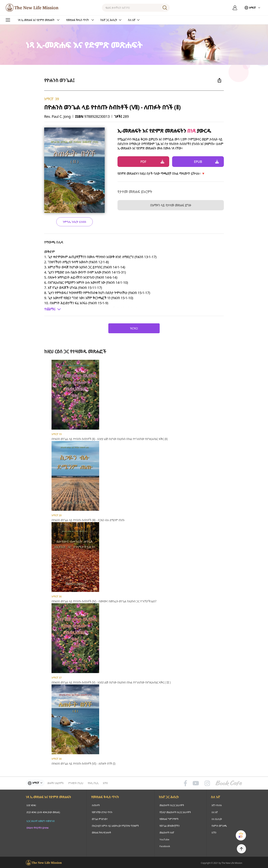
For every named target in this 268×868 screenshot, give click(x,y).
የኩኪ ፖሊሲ (95, 783)
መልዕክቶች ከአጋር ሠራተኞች (172, 805)
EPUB (198, 162)
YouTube (164, 838)
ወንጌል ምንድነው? (99, 819)
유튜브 (196, 783)
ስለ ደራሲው (217, 819)
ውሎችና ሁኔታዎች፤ (57, 783)
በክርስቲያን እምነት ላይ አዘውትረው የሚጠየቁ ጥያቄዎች (115, 825)
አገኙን (107, 783)
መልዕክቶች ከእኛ (167, 832)
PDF (143, 162)
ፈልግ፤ (165, 8)
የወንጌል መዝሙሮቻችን (170, 825)
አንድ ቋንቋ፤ (31, 805)
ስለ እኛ (216, 797)
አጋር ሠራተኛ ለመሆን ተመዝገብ (41, 825)
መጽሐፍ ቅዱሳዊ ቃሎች (101, 832)
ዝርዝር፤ (134, 328)
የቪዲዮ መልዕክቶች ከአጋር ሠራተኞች (176, 812)
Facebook (165, 845)
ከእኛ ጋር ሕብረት (169, 797)
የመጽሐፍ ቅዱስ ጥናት (104, 797)
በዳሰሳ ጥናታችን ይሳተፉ (37, 831)
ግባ (235, 8)
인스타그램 (207, 783)
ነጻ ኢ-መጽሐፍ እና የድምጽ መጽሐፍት (48, 797)
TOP (241, 849)
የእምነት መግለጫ (219, 825)
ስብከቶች (95, 805)
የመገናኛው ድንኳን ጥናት (101, 812)
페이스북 (185, 783)
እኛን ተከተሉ (217, 805)
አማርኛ (252, 8)
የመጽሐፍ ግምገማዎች (169, 819)
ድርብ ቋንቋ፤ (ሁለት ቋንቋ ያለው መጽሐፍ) (43, 812)
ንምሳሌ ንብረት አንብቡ (74, 222)
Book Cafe (229, 783)
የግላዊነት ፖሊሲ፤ (77, 783)
